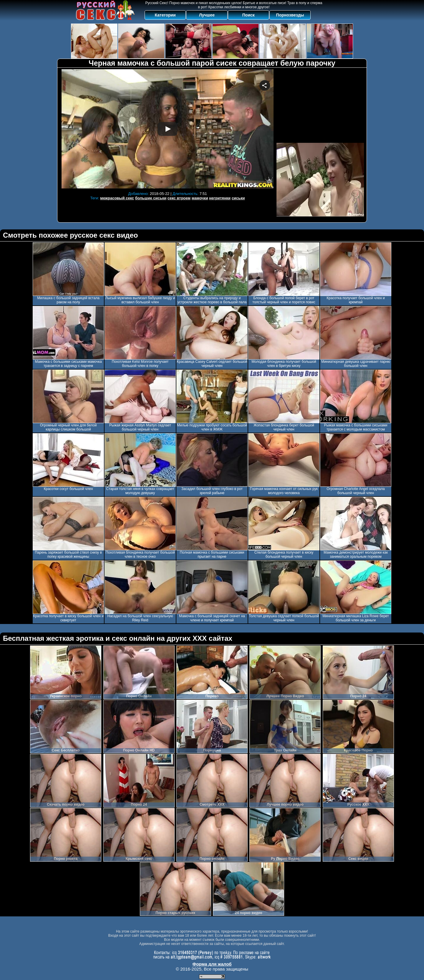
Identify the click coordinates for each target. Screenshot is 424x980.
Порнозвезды (290, 15)
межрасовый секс (117, 198)
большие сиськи (151, 198)
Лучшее (207, 15)
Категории (165, 15)
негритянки (220, 198)
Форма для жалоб (212, 964)
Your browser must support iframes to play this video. (168, 129)
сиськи (238, 198)
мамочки (200, 198)
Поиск (249, 15)
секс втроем (179, 198)
